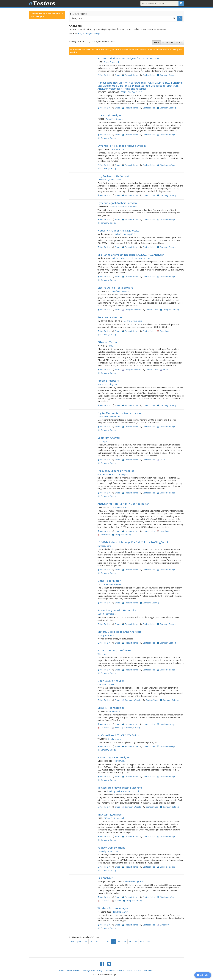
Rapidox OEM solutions (111, 848)
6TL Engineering (115, 739)
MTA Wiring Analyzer (110, 815)
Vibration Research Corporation (123, 207)
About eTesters (74, 970)
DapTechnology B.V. (134, 882)
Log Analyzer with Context (113, 176)
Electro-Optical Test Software (115, 288)
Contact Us (110, 970)
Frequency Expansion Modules (116, 471)
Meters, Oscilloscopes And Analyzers (119, 632)
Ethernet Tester (107, 342)
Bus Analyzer (105, 878)
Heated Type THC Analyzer (114, 757)
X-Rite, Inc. (102, 654)
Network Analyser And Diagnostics (118, 231)
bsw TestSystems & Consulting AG (113, 474)
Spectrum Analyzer (109, 438)
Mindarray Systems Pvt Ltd (109, 180)
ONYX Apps (103, 441)
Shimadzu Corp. (119, 149)
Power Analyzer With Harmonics (117, 610)
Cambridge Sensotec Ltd (108, 851)
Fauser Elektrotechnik (112, 584)
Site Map (148, 970)
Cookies (138, 970)
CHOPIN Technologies (111, 708)
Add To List (105, 75)
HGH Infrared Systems (119, 291)
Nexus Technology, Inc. (108, 384)
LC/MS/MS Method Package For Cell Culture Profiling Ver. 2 (133, 542)
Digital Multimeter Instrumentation (119, 413)
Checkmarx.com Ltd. (106, 684)
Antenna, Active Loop (110, 317)
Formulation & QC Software (114, 650)
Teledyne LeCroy (120, 912)
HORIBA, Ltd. (120, 761)
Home (62, 970)
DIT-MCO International (114, 818)
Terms (129, 970)
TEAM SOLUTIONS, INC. (131, 92)
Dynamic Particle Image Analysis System (122, 146)
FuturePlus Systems (114, 119)
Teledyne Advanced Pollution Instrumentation (132, 258)
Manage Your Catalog (93, 970)
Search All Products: (80, 14)
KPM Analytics (114, 711)
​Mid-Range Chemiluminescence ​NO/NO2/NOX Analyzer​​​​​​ (131, 255)
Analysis (98, 33)
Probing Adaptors (108, 381)
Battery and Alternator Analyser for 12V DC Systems (129, 58)
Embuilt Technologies (107, 614)
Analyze (81, 33)
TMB (111, 346)
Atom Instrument (120, 507)
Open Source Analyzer (111, 681)
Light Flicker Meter (109, 581)
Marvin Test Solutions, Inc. (109, 416)
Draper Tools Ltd (111, 62)
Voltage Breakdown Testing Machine (120, 788)
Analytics (89, 33)
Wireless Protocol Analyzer (113, 908)
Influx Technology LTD (125, 234)
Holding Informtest (106, 635)
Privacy (120, 970)
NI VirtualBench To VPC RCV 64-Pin (118, 735)
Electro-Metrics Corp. (133, 321)
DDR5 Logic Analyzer (110, 115)
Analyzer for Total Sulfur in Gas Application (123, 504)
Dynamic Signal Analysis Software (118, 203)
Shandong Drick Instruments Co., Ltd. (123, 791)
